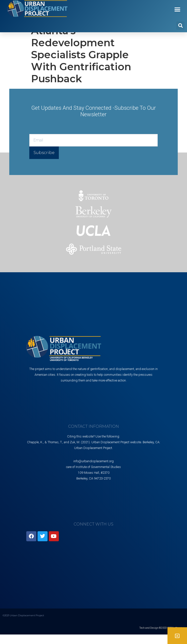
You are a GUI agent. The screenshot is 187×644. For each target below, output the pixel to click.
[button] (177, 9)
